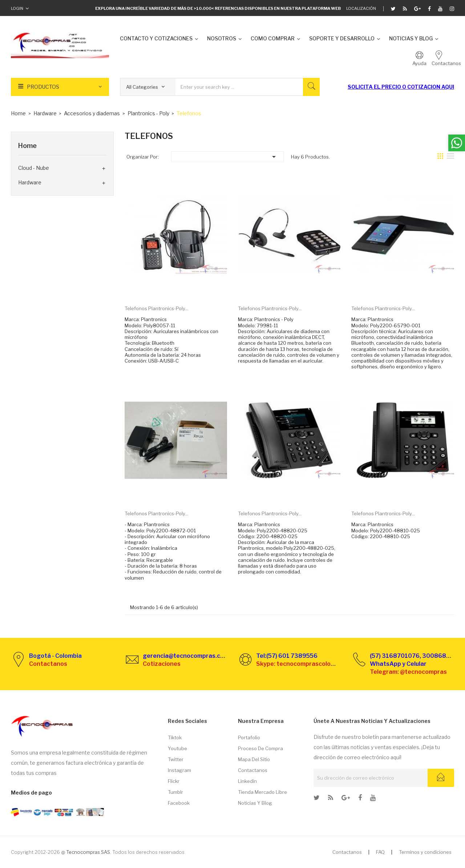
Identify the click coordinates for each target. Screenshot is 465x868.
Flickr (174, 781)
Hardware (30, 182)
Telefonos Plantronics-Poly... (156, 308)
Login (17, 8)
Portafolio (249, 737)
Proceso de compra (260, 748)
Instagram (179, 770)
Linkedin (247, 781)
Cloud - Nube (34, 168)
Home (27, 146)
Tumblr (175, 792)
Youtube (177, 748)
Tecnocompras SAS (88, 852)
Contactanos (253, 770)
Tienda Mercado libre (262, 792)
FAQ (380, 852)
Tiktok (175, 737)
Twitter (176, 759)
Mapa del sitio (254, 759)
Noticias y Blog (255, 803)
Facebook (179, 803)
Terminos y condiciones (425, 852)
